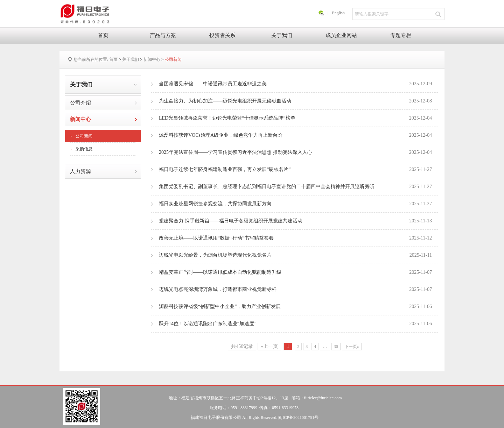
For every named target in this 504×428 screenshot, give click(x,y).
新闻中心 (152, 59)
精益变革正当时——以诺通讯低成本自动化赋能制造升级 (295, 272)
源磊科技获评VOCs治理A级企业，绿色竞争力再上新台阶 (295, 135)
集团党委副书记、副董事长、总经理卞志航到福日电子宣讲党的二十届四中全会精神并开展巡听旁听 (295, 187)
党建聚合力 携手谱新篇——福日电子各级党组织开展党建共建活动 (295, 221)
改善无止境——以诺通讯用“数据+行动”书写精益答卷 (295, 238)
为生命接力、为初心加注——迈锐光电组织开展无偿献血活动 (295, 101)
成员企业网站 (341, 35)
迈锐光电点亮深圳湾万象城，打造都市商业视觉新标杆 (295, 290)
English (338, 13)
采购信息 (84, 149)
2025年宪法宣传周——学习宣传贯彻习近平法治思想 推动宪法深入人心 (295, 152)
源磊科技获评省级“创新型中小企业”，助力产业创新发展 (295, 307)
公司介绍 (80, 103)
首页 (103, 35)
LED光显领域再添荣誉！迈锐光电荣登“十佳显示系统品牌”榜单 (295, 118)
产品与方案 (163, 35)
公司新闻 (173, 59)
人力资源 (80, 171)
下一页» (352, 347)
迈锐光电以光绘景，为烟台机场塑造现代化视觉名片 (295, 255)
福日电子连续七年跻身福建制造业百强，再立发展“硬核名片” (295, 170)
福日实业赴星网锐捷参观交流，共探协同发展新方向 (295, 204)
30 (336, 347)
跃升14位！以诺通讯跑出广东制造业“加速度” (295, 324)
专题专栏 (401, 35)
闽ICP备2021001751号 (298, 418)
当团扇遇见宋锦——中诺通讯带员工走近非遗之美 (295, 84)
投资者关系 (222, 35)
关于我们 (282, 35)
